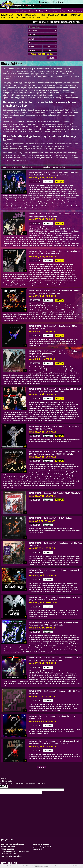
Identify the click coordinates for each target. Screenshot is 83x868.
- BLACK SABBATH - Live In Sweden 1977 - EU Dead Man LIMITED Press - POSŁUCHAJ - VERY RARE (55, 659)
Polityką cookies (35, 865)
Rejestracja (58, 2)
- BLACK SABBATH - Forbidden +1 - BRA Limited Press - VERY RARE (54, 571)
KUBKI (39, 17)
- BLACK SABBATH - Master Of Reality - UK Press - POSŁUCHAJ (55, 692)
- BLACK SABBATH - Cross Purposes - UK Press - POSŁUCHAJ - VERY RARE (54, 327)
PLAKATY (47, 17)
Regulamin (39, 11)
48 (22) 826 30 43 (10, 854)
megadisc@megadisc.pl (14, 856)
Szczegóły (48, 182)
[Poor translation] (6, 787)
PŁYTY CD (19, 15)
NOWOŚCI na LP (53, 15)
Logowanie (44, 2)
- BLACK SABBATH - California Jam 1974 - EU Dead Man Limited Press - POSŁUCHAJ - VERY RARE (55, 390)
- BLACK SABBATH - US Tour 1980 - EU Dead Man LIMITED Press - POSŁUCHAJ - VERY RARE (55, 292)
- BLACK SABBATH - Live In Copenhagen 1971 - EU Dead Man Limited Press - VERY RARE (55, 215)
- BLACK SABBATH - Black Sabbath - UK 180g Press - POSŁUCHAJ (55, 544)
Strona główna (21, 11)
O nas (31, 11)
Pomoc (48, 11)
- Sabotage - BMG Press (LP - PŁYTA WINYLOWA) (55, 493)
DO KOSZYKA (35, 182)
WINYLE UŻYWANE (7, 17)
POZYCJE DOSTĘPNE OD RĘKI (42, 54)
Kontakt (62, 11)
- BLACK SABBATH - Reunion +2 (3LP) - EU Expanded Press (52, 717)
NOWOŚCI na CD (30, 15)
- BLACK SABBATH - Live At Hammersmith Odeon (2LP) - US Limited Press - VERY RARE (55, 598)
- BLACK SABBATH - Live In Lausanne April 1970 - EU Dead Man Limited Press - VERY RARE (54, 252)
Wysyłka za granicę (75, 11)
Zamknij (46, 867)
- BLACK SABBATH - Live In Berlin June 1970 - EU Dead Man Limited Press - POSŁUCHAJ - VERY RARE (54, 174)
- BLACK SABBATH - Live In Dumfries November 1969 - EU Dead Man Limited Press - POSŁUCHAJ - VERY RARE (54, 453)
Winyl (55, 11)
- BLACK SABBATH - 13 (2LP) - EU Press (51, 518)
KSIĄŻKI (64, 15)
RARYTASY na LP (75, 15)
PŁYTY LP (42, 15)
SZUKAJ (52, 58)
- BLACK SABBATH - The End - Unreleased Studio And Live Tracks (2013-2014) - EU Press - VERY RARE (55, 742)
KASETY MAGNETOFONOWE (25, 17)
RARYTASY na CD (7, 15)
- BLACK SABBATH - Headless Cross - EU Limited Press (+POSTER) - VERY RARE (54, 428)
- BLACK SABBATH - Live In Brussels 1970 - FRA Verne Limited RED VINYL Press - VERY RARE (54, 624)
